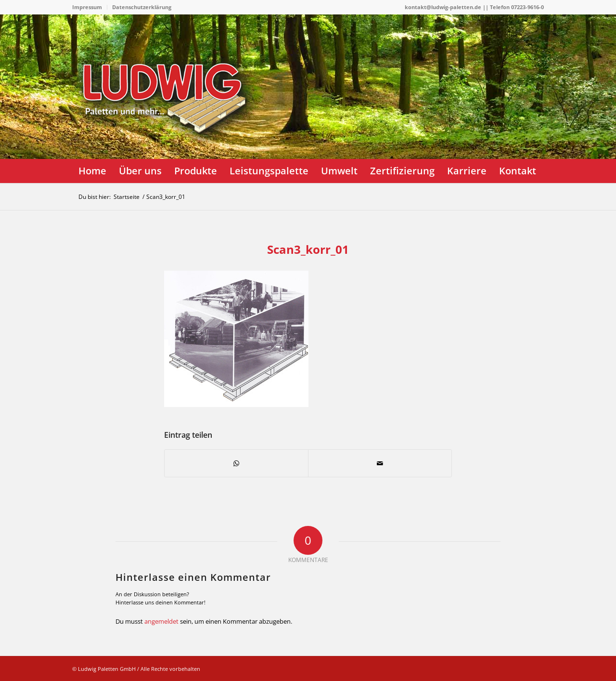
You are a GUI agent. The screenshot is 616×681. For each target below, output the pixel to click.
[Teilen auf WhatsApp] (236, 463)
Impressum (87, 7)
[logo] (168, 123)
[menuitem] (90, 7)
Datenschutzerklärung (142, 7)
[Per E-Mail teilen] (380, 463)
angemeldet (161, 621)
